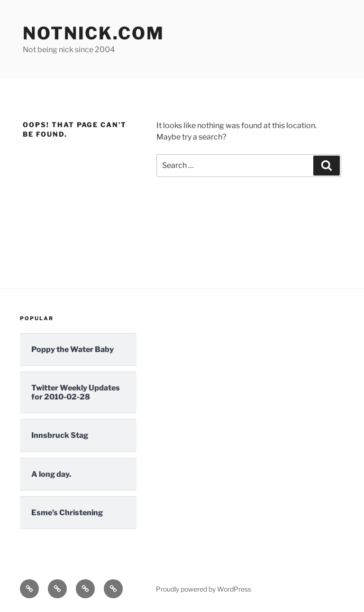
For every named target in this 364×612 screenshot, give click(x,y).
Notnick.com (94, 33)
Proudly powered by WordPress (204, 589)
